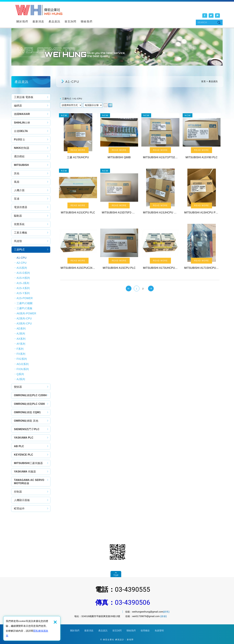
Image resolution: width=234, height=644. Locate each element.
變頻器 (18, 387)
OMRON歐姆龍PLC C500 (29, 404)
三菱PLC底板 (25, 308)
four (110, 105)
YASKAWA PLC (24, 438)
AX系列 (21, 339)
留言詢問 (71, 22)
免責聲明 (159, 631)
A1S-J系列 (23, 283)
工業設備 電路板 (24, 97)
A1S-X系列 (23, 288)
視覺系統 (19, 224)
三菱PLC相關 (25, 303)
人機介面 (19, 190)
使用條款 (145, 631)
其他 (17, 173)
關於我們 (22, 22)
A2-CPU (22, 263)
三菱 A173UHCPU (78, 137)
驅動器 (18, 216)
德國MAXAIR (22, 114)
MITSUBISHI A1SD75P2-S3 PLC (119, 193)
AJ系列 (21, 334)
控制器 (18, 492)
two (106, 105)
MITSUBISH (21, 165)
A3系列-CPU (24, 324)
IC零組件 (19, 509)
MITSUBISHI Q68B (119, 137)
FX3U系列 (23, 369)
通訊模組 (19, 156)
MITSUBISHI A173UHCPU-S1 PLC (160, 248)
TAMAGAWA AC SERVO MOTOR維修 (29, 482)
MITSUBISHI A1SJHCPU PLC (160, 193)
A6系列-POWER (26, 313)
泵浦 (17, 199)
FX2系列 (22, 359)
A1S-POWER (25, 298)
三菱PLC (19, 250)
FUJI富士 (20, 139)
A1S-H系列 (23, 278)
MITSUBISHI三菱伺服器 (28, 463)
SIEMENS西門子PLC (27, 429)
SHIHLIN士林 (22, 123)
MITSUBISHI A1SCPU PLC (119, 248)
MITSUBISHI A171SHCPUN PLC (202, 248)
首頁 (203, 81)
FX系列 (21, 354)
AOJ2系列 (23, 364)
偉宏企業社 (39, 10)
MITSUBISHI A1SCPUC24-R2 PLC (78, 248)
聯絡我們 (87, 22)
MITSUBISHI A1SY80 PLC (202, 137)
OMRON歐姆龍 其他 (26, 421)
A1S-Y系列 (23, 293)
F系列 (20, 349)
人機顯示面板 (22, 500)
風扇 (17, 182)
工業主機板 (21, 233)
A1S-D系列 (23, 273)
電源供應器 (21, 207)
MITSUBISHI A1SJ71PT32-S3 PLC (160, 137)
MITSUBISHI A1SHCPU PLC (202, 193)
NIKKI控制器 (22, 148)
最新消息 (38, 22)
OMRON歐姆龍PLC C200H (30, 395)
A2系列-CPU (24, 319)
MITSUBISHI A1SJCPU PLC (78, 193)
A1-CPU (22, 258)
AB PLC (19, 446)
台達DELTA (21, 131)
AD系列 (21, 329)
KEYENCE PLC (24, 455)
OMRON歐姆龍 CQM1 (27, 412)
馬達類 (18, 241)
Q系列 (20, 374)
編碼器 (18, 106)
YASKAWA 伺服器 (25, 472)
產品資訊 (54, 22)
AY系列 (21, 344)
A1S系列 (22, 268)
